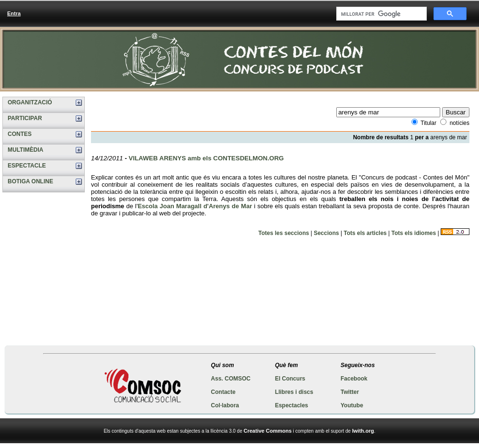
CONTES (20, 134)
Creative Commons (268, 431)
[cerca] (381, 14)
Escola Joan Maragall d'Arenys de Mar (195, 206)
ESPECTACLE (27, 166)
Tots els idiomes (414, 233)
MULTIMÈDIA (25, 150)
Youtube (352, 405)
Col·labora (225, 405)
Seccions (326, 233)
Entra (14, 13)
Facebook (354, 379)
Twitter (350, 392)
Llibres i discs (294, 392)
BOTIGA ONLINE (30, 181)
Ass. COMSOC (231, 379)
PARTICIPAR (25, 118)
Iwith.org (363, 431)
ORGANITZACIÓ (30, 102)
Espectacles (291, 405)
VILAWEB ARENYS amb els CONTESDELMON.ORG (206, 158)
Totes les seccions (284, 233)
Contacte (223, 392)
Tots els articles (365, 233)
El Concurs (290, 379)
